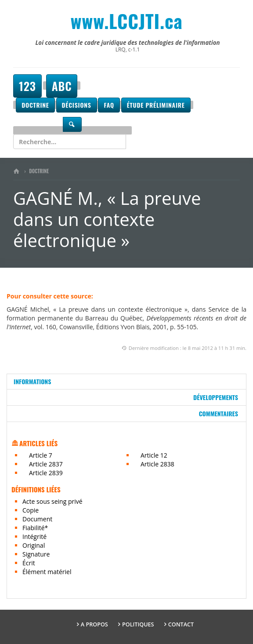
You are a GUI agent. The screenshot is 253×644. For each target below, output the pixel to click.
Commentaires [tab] (219, 413)
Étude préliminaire (156, 105)
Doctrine (35, 105)
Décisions (77, 105)
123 (27, 86)
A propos (94, 624)
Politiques (138, 624)
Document (37, 519)
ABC (62, 86)
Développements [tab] (216, 397)
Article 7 (41, 455)
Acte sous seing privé (52, 501)
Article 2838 (157, 464)
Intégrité (34, 537)
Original (34, 545)
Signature (36, 554)
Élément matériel (47, 572)
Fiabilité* (35, 528)
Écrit (29, 563)
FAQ (109, 105)
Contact (181, 624)
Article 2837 (46, 464)
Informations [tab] (32, 381)
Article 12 (154, 455)
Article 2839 (46, 473)
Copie (31, 510)
